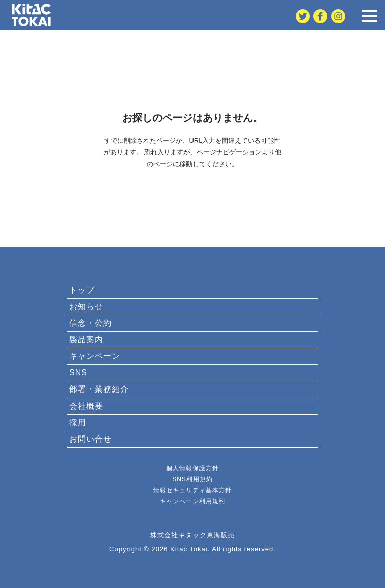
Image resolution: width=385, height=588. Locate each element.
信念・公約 (90, 323)
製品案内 (86, 340)
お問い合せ (90, 439)
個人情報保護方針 (192, 468)
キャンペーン (95, 356)
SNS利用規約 (192, 479)
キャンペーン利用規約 (192, 501)
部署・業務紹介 (99, 389)
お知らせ (86, 307)
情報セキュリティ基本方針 (192, 490)
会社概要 (86, 406)
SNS (78, 373)
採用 (78, 422)
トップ (82, 290)
